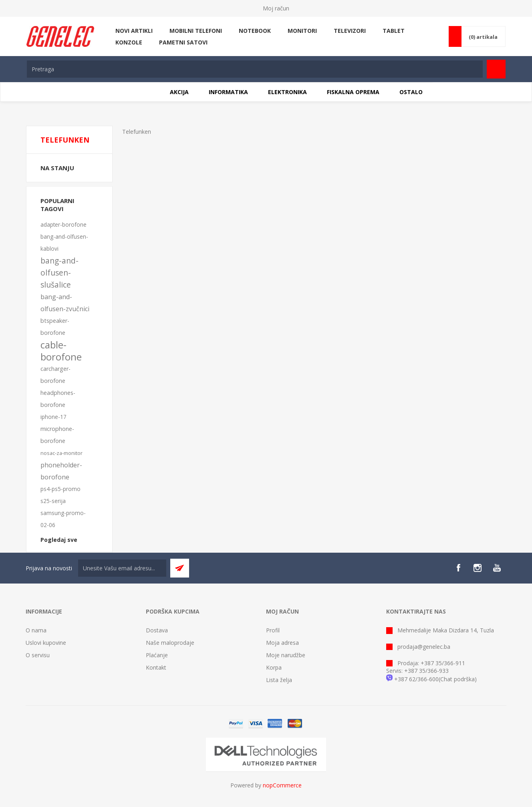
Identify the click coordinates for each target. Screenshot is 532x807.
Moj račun (276, 8)
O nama (36, 630)
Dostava (157, 630)
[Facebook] (458, 568)
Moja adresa (282, 643)
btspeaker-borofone (55, 327)
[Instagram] (478, 568)
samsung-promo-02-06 (63, 519)
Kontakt (156, 667)
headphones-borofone (58, 399)
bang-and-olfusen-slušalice (59, 273)
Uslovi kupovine (46, 643)
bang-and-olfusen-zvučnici (65, 303)
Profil (273, 630)
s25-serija (53, 501)
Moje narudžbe (286, 655)
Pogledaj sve (59, 540)
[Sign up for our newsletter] (122, 568)
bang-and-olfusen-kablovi (64, 243)
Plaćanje (157, 655)
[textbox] (255, 69)
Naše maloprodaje (170, 643)
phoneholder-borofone (61, 471)
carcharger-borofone (55, 375)
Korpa (274, 667)
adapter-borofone (63, 224)
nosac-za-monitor (61, 453)
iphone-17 (53, 417)
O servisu (38, 655)
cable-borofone (61, 351)
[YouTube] (497, 568)
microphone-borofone (57, 435)
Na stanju (57, 168)
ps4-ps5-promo (60, 489)
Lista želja (279, 680)
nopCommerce (282, 785)
